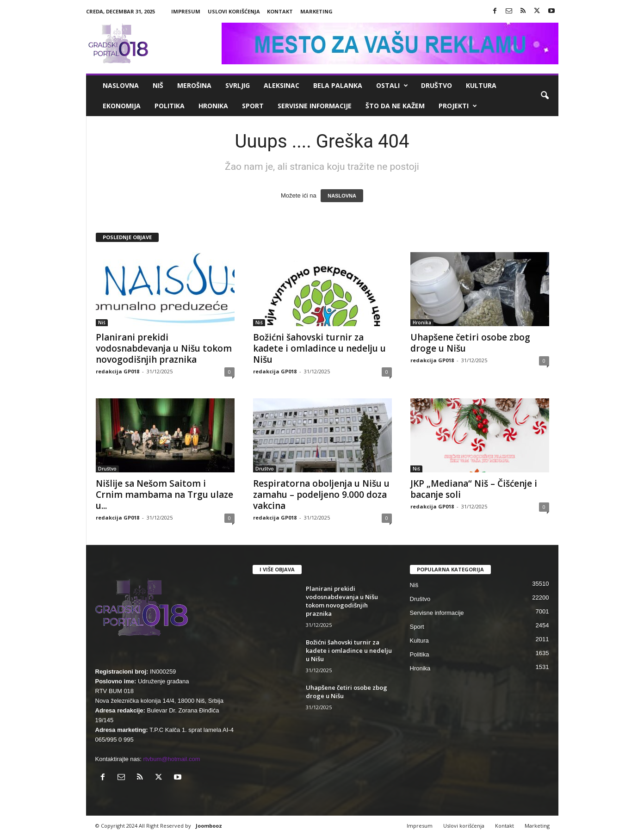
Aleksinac (282, 85)
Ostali (392, 86)
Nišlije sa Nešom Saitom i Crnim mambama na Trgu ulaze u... (164, 495)
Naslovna (121, 85)
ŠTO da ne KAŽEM (395, 106)
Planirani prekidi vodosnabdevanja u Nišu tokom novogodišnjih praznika (164, 348)
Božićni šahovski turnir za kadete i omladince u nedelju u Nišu (319, 348)
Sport (253, 106)
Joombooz (209, 826)
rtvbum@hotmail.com (172, 759)
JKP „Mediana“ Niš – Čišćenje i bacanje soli (474, 489)
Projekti (458, 106)
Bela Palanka (338, 85)
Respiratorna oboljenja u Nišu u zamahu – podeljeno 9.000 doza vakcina (321, 495)
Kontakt (280, 11)
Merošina (194, 85)
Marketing (316, 11)
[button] (545, 96)
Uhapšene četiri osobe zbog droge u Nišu (470, 343)
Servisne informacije (315, 106)
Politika (170, 106)
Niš (158, 85)
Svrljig (238, 85)
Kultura (481, 85)
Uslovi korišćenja (234, 11)
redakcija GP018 (118, 371)
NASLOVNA (342, 196)
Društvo (437, 85)
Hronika (213, 106)
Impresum (186, 11)
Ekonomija (122, 106)
